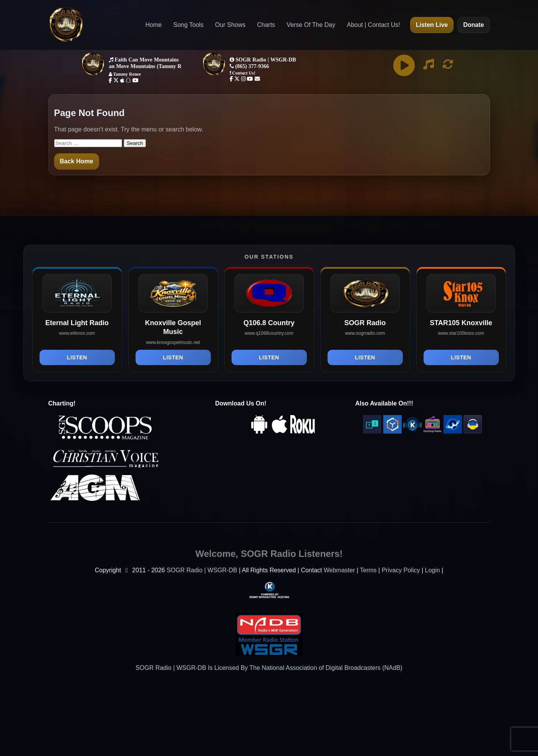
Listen (77, 357)
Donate (473, 25)
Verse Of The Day (311, 25)
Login (433, 570)
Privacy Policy (401, 570)
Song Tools (188, 25)
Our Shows (230, 25)
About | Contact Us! (373, 25)
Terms (368, 570)
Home (154, 25)
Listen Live (432, 25)
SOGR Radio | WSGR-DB (202, 570)
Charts (266, 25)
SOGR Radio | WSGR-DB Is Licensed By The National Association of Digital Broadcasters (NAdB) (269, 668)
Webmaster (339, 570)
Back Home (77, 161)
